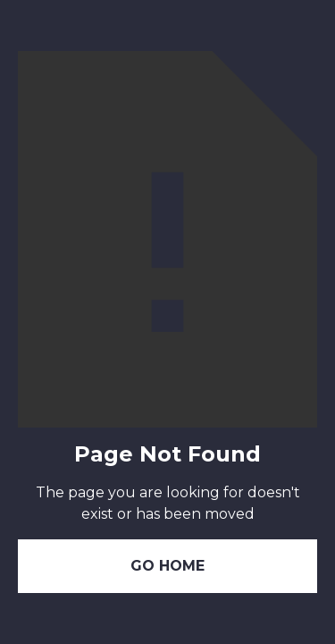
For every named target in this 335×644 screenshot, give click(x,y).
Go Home (167, 566)
